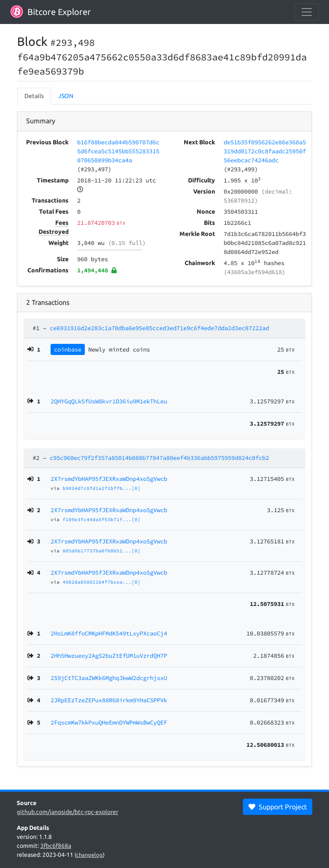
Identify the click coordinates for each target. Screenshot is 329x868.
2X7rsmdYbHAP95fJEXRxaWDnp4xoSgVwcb (109, 479)
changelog (90, 855)
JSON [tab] (66, 96)
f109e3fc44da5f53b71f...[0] (102, 519)
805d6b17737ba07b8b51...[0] (102, 551)
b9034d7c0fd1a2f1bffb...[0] (102, 488)
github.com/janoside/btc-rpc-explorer (67, 812)
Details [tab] (34, 96)
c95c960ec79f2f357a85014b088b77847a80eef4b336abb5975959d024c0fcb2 (159, 458)
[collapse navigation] (307, 12)
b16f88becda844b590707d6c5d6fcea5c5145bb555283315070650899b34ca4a (118, 151)
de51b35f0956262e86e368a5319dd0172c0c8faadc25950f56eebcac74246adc (265, 151)
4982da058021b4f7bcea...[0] (102, 582)
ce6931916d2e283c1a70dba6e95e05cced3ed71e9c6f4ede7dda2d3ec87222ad (159, 328)
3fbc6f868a (56, 846)
